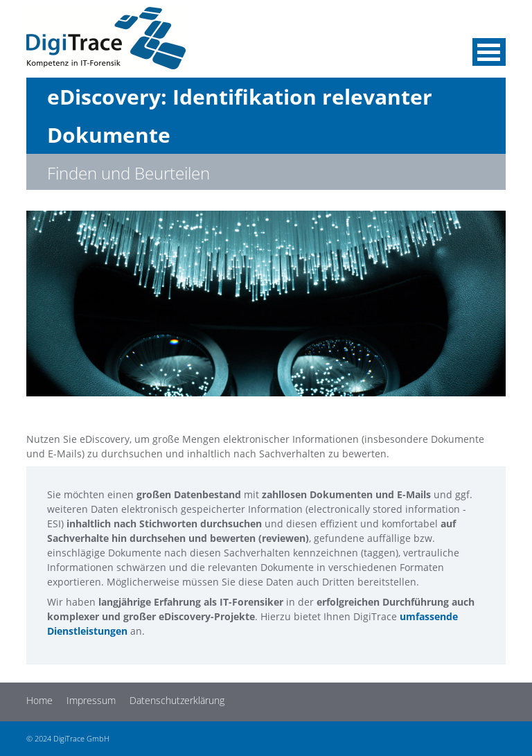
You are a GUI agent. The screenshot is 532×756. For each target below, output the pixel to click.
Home (39, 700)
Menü (489, 52)
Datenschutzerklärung (177, 700)
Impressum (91, 700)
